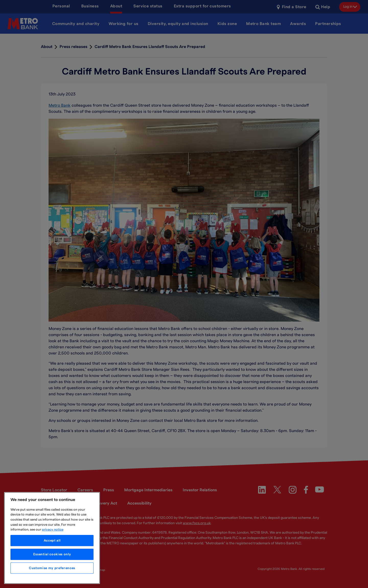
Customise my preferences (52, 568)
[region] (52, 538)
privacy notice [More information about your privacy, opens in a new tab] (53, 530)
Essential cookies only (52, 554)
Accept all (52, 541)
